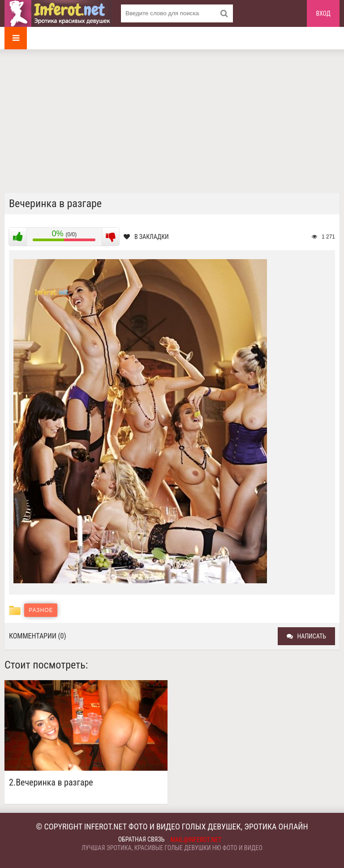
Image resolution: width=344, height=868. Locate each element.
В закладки (146, 237)
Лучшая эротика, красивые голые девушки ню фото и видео (172, 848)
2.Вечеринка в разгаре (51, 783)
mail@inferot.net (196, 840)
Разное (41, 610)
